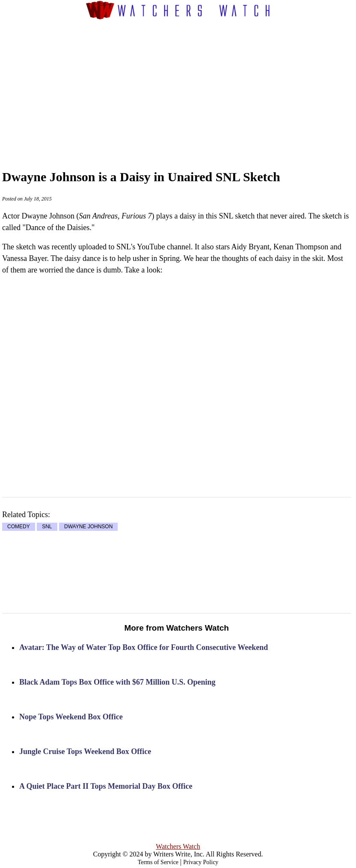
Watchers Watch (178, 846)
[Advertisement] (191, 86)
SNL (47, 527)
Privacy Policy (201, 862)
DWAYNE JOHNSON (88, 527)
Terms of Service (158, 862)
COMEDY (19, 527)
